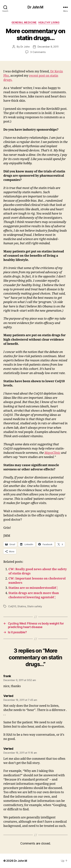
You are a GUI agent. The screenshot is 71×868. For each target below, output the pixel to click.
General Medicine (24, 22)
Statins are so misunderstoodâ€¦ (33, 588)
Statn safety (35, 606)
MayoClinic (52, 453)
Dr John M (35, 7)
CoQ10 (12, 606)
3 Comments (38, 52)
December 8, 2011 (48, 47)
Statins (22, 606)
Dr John (25, 47)
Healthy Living (49, 22)
